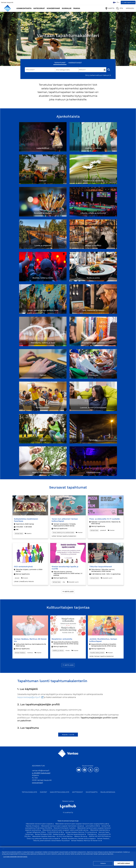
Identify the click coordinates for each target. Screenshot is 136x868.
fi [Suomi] (116, 2)
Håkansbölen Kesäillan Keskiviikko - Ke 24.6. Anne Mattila (52, 836)
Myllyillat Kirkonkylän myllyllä (64, 828)
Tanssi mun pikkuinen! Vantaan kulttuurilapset (43, 839)
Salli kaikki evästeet (124, 863)
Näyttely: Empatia (32, 826)
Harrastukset (75, 63)
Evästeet (43, 792)
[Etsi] (120, 8)
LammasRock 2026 (92, 826)
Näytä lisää (69, 592)
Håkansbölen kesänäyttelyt (99, 830)
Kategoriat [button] (39, 8)
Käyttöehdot (78, 792)
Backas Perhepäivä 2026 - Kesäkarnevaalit (50, 834)
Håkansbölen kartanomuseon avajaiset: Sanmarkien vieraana (62, 826)
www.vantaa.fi (37, 783)
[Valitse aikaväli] (105, 70)
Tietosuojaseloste (29, 792)
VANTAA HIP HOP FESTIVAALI (99, 836)
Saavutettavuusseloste (60, 792)
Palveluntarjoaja (108, 792)
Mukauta (103, 863)
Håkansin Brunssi (80, 836)
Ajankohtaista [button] (24, 8)
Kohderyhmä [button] (53, 8)
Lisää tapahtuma (129, 2)
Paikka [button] (77, 8)
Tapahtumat (60, 63)
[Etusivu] (7, 8)
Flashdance (92, 834)
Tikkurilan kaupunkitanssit (76, 834)
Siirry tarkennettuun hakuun (97, 75)
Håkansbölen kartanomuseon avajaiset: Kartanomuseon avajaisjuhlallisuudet (82, 824)
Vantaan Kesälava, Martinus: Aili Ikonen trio (86, 841)
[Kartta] (110, 8)
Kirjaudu (130, 8)
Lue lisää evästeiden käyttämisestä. (15, 857)
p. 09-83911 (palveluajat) (41, 773)
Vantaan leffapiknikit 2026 (36, 832)
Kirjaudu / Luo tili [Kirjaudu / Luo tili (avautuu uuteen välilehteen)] (68, 735)
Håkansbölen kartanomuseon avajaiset (39, 824)
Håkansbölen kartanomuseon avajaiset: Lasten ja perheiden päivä (65, 830)
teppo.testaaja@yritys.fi (29, 697)
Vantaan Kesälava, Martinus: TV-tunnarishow (81, 832)
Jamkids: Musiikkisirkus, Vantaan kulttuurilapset (78, 839)
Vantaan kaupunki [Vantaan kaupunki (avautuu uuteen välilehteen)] (7, 2)
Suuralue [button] (67, 8)
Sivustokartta (92, 792)
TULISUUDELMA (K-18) (55, 832)
